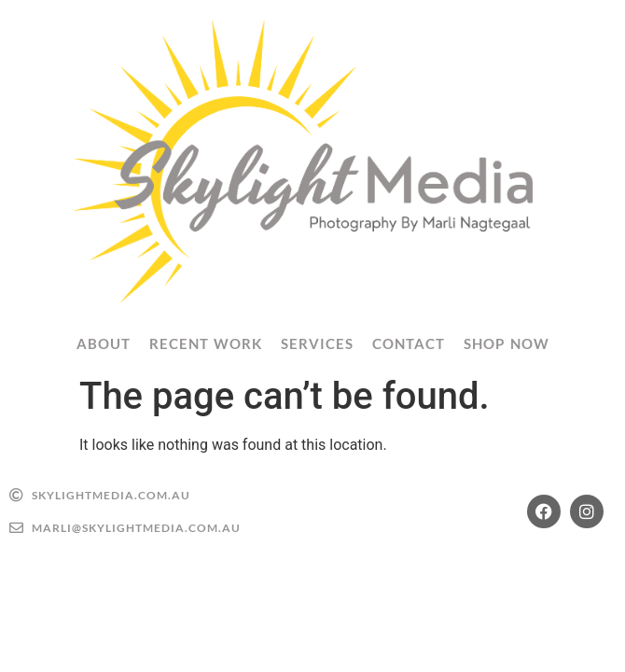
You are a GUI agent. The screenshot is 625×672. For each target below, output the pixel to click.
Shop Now (507, 343)
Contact (409, 343)
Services (317, 343)
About (104, 343)
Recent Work (206, 343)
